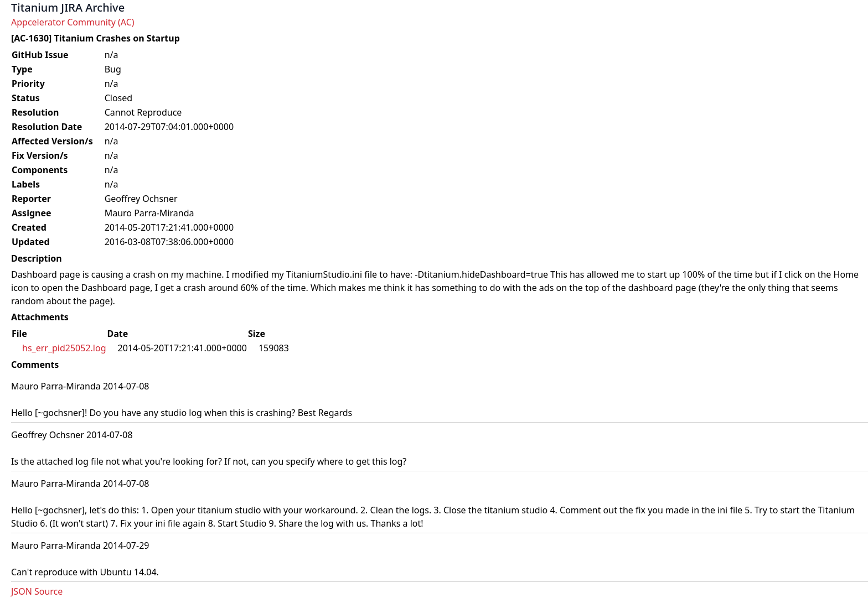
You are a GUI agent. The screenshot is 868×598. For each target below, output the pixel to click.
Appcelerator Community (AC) (73, 22)
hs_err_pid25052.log (64, 348)
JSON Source (37, 591)
